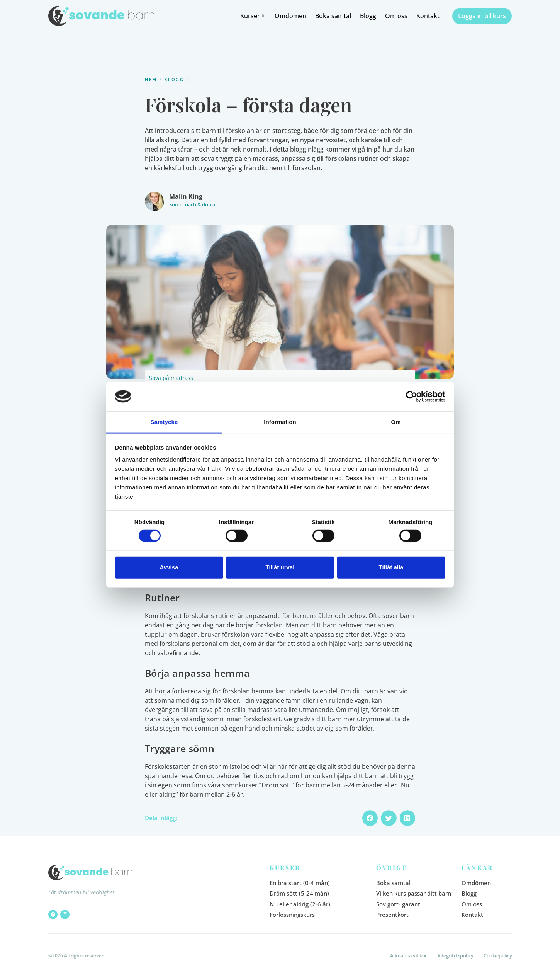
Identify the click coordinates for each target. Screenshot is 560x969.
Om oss (396, 16)
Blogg (368, 16)
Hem (151, 79)
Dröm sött (277, 785)
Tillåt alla (391, 567)
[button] (370, 818)
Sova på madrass (171, 378)
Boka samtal (333, 16)
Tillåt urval (280, 567)
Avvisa (169, 567)
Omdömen (290, 16)
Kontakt (428, 16)
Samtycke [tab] (164, 422)
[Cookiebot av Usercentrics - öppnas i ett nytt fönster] (412, 397)
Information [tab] (280, 422)
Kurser (253, 16)
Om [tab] (396, 422)
